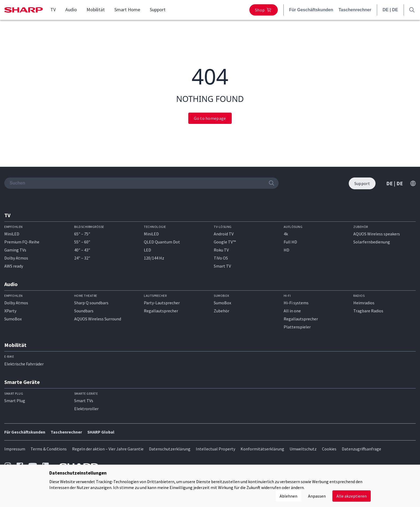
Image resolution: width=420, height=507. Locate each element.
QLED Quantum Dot (162, 242)
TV (53, 10)
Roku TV (221, 250)
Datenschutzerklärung (170, 449)
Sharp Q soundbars (91, 303)
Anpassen (317, 496)
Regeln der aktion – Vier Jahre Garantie (108, 449)
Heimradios (364, 303)
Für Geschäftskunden (311, 10)
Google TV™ (225, 242)
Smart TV (222, 266)
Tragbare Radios (368, 311)
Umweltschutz (303, 449)
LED (147, 250)
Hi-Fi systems (296, 303)
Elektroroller (86, 409)
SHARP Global (101, 432)
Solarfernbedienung (372, 242)
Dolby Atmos (16, 258)
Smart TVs (84, 401)
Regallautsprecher (161, 311)
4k (286, 234)
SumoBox (13, 319)
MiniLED (12, 234)
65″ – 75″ (82, 234)
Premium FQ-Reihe (22, 242)
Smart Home (127, 10)
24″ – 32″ (82, 258)
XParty (10, 311)
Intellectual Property (215, 449)
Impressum (15, 449)
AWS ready (14, 266)
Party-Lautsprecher (162, 303)
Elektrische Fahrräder (24, 364)
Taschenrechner (355, 10)
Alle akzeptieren (352, 496)
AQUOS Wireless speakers (377, 234)
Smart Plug (15, 401)
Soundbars (84, 311)
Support (158, 10)
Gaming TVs (15, 250)
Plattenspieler (297, 327)
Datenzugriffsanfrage (361, 449)
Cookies (329, 449)
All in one (292, 311)
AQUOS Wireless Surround (98, 319)
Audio (71, 10)
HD (286, 250)
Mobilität (96, 10)
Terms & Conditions (49, 449)
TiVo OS (221, 258)
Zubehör (222, 311)
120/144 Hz (154, 258)
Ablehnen (288, 496)
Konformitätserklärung (262, 449)
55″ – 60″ (82, 242)
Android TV (224, 234)
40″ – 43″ (82, 250)
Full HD (290, 242)
